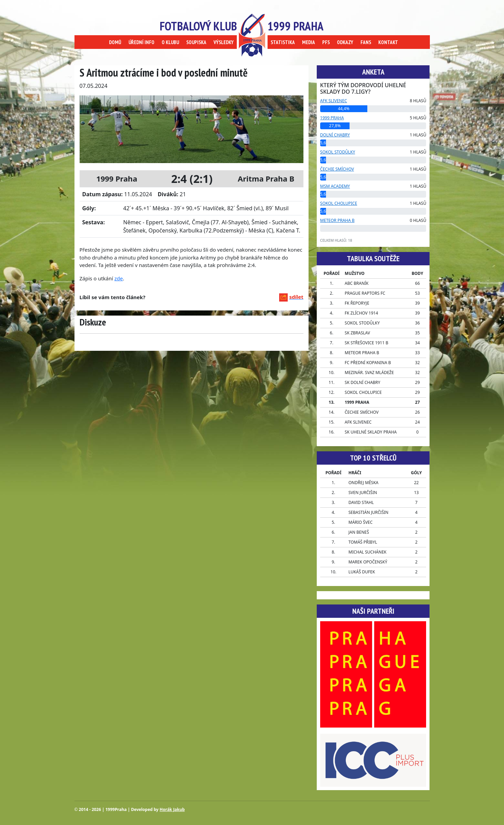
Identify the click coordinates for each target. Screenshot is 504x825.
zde (119, 278)
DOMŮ (115, 42)
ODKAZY (345, 42)
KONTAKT (388, 42)
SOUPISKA (196, 42)
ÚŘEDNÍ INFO (141, 42)
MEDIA (309, 42)
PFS (326, 42)
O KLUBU (170, 42)
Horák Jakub (172, 809)
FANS (366, 42)
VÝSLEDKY (224, 42)
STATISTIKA (283, 42)
